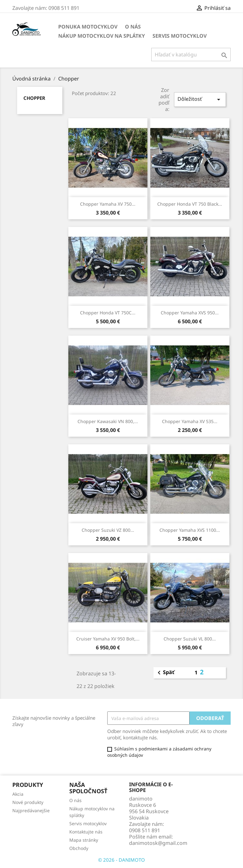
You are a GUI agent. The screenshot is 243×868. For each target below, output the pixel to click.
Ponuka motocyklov (88, 27)
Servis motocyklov (180, 36)
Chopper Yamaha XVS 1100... (190, 530)
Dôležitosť (200, 99)
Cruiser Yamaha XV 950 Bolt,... (108, 639)
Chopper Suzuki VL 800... (190, 639)
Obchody (79, 848)
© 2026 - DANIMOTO (121, 860)
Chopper (34, 98)
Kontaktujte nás (86, 832)
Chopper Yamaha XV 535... (190, 421)
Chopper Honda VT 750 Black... (190, 204)
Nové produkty (28, 802)
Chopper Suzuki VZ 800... (108, 530)
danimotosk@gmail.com (158, 843)
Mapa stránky (84, 840)
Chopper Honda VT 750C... (108, 313)
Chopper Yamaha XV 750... (108, 204)
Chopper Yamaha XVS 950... (190, 313)
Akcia (18, 794)
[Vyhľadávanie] (191, 55)
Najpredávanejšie (31, 810)
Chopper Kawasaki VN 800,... (108, 421)
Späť (165, 673)
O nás (133, 27)
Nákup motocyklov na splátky (102, 36)
